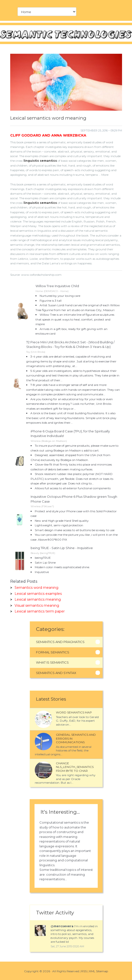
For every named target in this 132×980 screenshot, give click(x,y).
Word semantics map (74, 712)
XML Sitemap (98, 971)
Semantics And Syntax (56, 673)
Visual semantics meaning (37, 605)
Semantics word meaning (36, 588)
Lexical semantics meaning (38, 599)
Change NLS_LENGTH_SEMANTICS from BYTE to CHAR (75, 767)
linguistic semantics (40, 161)
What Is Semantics (52, 662)
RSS (84, 971)
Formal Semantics (53, 652)
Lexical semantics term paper (40, 611)
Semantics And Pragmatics (60, 642)
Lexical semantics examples (38, 594)
